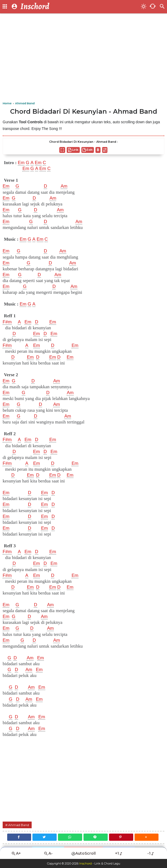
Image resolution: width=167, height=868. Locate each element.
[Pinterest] (121, 837)
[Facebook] (19, 837)
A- (48, 853)
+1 (119, 853)
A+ (16, 853)
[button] (147, 837)
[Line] (96, 837)
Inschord (85, 863)
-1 (151, 853)
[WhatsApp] (70, 837)
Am (64, 186)
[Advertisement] (83, 59)
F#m (7, 322)
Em (21, 163)
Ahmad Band (19, 825)
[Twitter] (45, 837)
